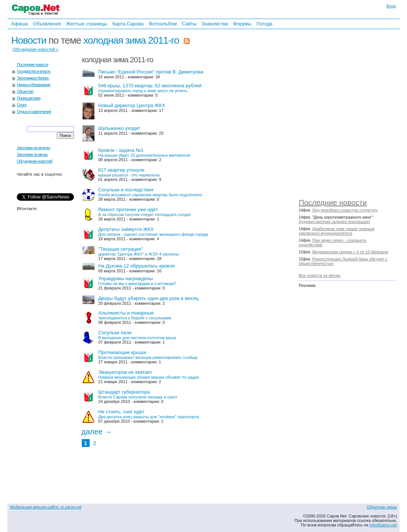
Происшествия (29, 98)
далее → (97, 432)
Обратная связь (382, 507)
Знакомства (215, 24)
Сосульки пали (137, 335)
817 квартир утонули (129, 172)
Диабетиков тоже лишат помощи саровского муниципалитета (337, 231)
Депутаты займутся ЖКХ (153, 231)
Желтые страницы (87, 24)
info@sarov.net (383, 525)
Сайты (189, 24)
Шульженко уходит (119, 128)
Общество (25, 91)
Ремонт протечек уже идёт (145, 212)
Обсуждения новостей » (36, 49)
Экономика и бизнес (33, 78)
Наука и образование (34, 85)
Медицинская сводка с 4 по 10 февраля (350, 252)
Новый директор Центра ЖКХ (132, 105)
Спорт (22, 105)
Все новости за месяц (319, 275)
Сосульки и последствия (150, 192)
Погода (265, 24)
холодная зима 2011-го (131, 40)
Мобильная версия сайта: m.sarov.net (46, 507)
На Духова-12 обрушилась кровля (136, 266)
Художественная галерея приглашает (335, 222)
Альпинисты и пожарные (135, 315)
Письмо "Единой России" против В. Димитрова (151, 72)
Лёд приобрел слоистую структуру (345, 210)
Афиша (19, 24)
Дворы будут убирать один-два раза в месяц (148, 298)
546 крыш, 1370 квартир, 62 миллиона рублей (150, 88)
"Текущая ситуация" (139, 251)
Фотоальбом (163, 24)
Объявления (47, 24)
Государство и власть (34, 71)
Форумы (242, 24)
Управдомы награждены (137, 281)
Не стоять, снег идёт (149, 414)
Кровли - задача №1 (144, 152)
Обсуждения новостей (35, 161)
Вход (391, 6)
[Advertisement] (351, 112)
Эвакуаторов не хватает (149, 374)
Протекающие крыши (148, 355)
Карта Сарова (128, 24)
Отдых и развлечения (34, 112)
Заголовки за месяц (32, 154)
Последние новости (333, 203)
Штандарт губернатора (138, 394)
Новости (29, 40)
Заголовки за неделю (33, 148)
